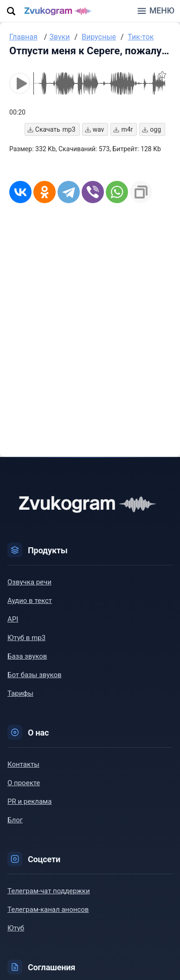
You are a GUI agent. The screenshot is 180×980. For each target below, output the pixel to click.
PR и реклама (29, 802)
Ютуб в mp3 (26, 638)
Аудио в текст (30, 601)
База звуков (27, 657)
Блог (15, 820)
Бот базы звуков (35, 675)
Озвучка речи (29, 583)
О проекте (24, 783)
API (13, 620)
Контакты (23, 765)
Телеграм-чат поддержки (49, 891)
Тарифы (20, 694)
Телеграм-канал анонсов (48, 910)
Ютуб (16, 929)
